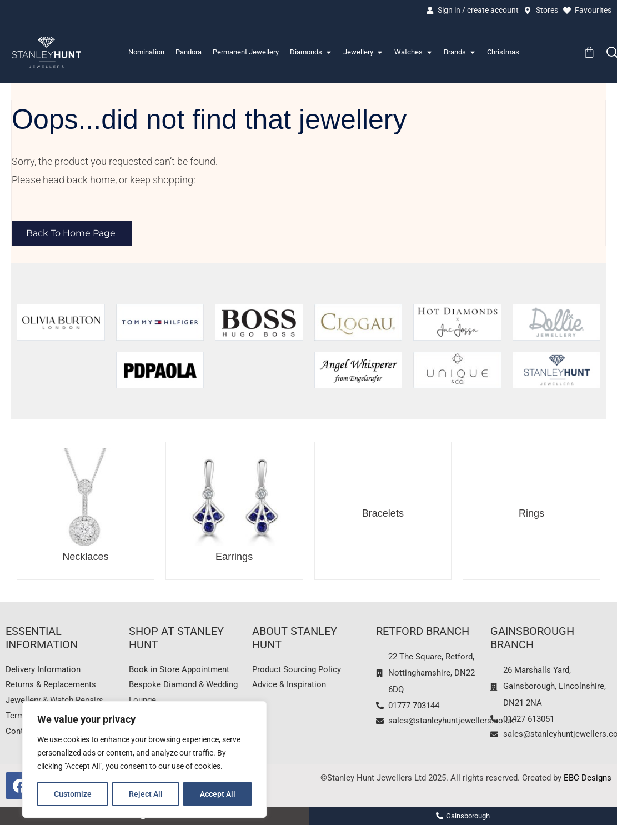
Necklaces (85, 558)
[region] (144, 759)
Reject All (146, 794)
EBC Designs (588, 781)
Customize (73, 794)
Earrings (234, 558)
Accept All (218, 794)
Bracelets (383, 514)
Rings (531, 514)
